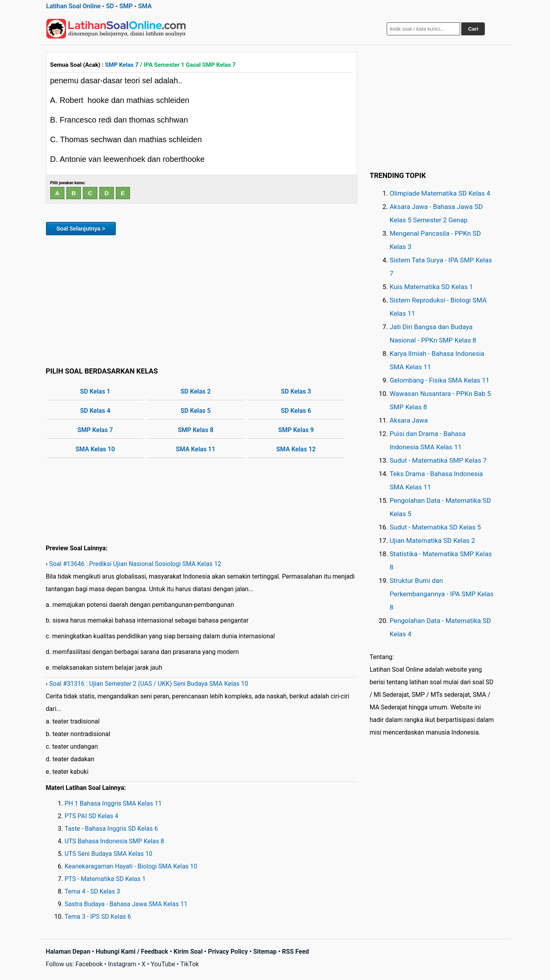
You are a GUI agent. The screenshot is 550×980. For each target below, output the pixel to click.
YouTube (163, 964)
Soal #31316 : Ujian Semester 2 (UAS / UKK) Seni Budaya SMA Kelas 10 (149, 684)
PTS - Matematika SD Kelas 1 (105, 879)
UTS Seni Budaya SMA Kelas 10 (109, 854)
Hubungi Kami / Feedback (132, 952)
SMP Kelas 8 (196, 430)
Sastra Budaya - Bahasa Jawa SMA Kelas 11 (126, 904)
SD (110, 6)
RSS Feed (295, 952)
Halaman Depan (68, 952)
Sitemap (265, 952)
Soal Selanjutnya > (81, 229)
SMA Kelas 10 (95, 449)
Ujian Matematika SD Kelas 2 (433, 540)
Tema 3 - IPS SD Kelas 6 (98, 917)
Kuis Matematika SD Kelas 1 (431, 287)
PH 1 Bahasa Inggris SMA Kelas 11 (113, 803)
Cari (473, 29)
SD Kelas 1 (95, 391)
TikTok (190, 964)
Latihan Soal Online (74, 6)
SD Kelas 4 (95, 411)
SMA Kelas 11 (196, 449)
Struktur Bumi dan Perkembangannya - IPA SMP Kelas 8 (442, 594)
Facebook (89, 964)
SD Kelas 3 (296, 391)
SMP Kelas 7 (122, 65)
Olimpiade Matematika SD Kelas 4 (440, 193)
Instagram (122, 964)
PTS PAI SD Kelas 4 (92, 816)
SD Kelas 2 (196, 391)
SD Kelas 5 (196, 411)
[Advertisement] (202, 300)
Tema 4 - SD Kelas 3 (92, 891)
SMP (126, 6)
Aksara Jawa (409, 420)
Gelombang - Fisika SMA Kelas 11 (440, 380)
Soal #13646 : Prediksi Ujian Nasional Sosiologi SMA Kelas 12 (135, 564)
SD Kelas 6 (296, 411)
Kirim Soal (188, 952)
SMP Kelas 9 (296, 430)
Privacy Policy (228, 952)
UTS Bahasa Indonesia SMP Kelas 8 (115, 841)
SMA (145, 6)
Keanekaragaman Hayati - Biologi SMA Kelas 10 (131, 866)
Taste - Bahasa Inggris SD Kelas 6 (111, 829)
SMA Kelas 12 (296, 449)
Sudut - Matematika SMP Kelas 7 (438, 460)
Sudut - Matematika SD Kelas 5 (436, 527)
